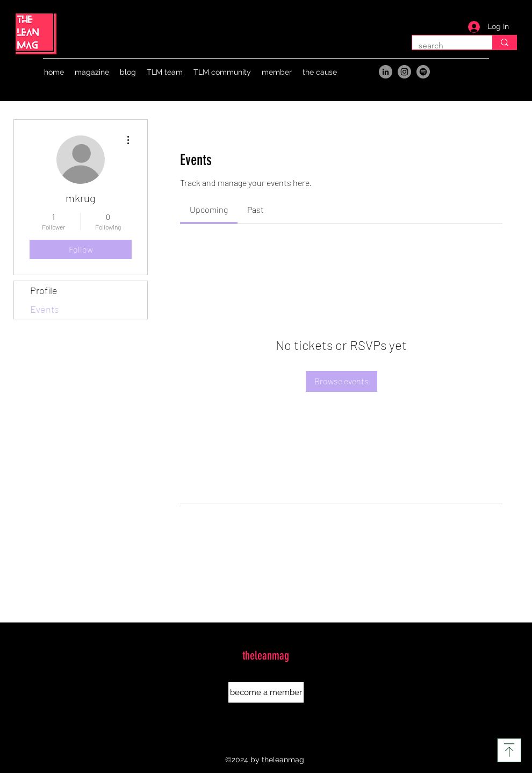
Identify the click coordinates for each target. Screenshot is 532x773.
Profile (44, 290)
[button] (92, 72)
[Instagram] (404, 72)
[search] (504, 42)
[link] (209, 209)
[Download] (509, 750)
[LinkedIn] (386, 72)
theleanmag (266, 656)
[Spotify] (423, 72)
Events (45, 309)
